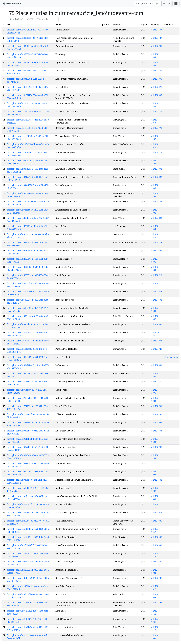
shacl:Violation (171, 357)
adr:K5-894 (157, 218)
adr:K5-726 (157, 152)
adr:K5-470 (157, 87)
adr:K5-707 (157, 30)
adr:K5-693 (157, 603)
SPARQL (30, 19)
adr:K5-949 (157, 423)
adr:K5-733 (157, 431)
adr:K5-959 (157, 324)
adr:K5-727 (157, 38)
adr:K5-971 (157, 128)
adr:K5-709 (157, 71)
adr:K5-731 (157, 300)
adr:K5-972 (157, 169)
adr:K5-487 (157, 292)
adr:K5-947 (157, 578)
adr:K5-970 (157, 79)
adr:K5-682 (157, 177)
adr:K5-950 (157, 537)
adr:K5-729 (157, 275)
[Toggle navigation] (176, 4)
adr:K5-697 (157, 95)
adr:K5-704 (157, 480)
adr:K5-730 (157, 382)
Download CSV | (17, 19)
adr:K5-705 (157, 46)
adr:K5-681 (157, 112)
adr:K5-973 (157, 341)
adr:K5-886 (157, 521)
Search (166, 4)
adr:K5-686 (157, 545)
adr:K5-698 (157, 251)
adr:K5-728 (157, 242)
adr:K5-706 (157, 202)
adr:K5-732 (157, 414)
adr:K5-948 (157, 349)
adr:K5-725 (157, 562)
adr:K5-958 (157, 513)
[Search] (148, 4)
